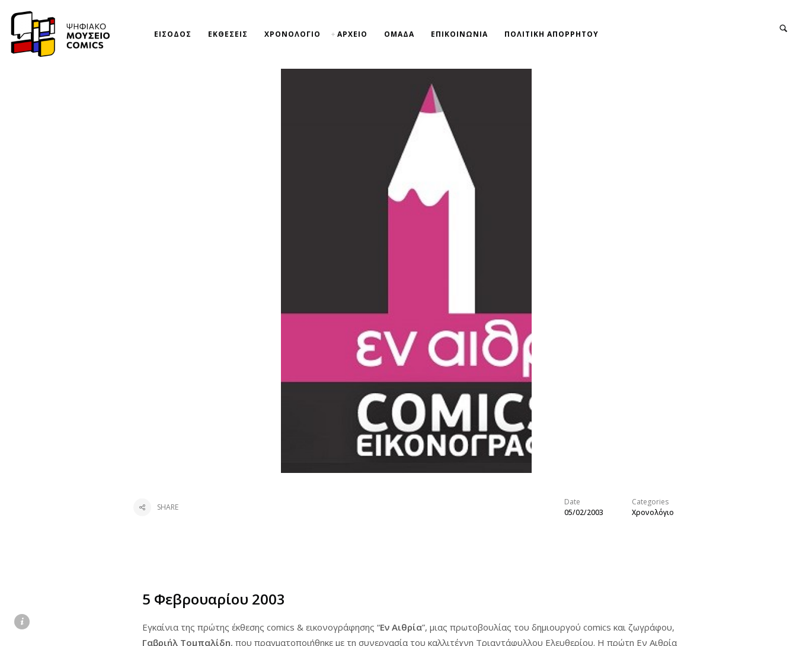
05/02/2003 (584, 512)
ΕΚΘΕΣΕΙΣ (228, 34)
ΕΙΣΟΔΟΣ (173, 34)
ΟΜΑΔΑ (399, 34)
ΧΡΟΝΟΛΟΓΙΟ (292, 34)
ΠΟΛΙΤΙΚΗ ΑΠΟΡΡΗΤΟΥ (552, 34)
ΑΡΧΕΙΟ (352, 34)
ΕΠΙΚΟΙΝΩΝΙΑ (459, 34)
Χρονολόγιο (653, 512)
